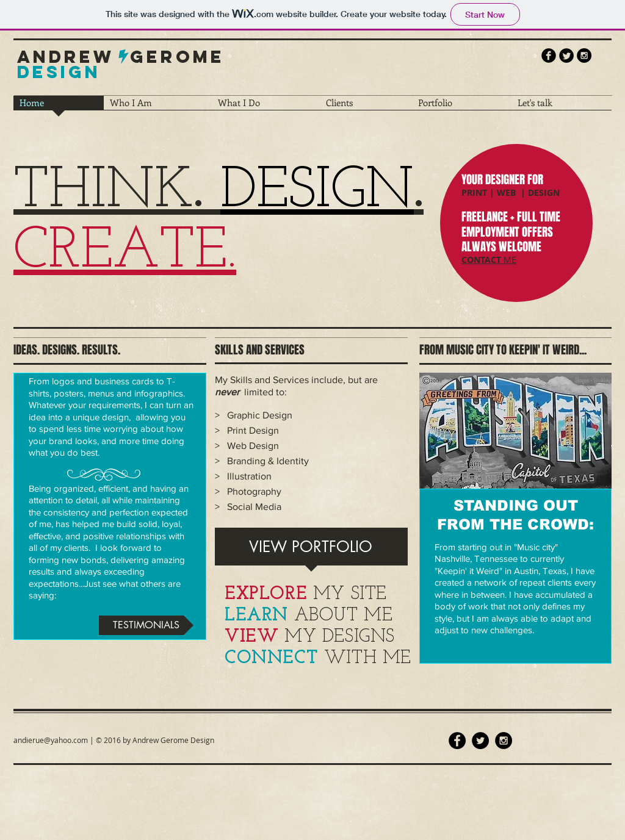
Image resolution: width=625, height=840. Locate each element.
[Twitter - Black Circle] (480, 741)
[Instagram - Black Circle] (584, 56)
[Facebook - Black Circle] (457, 741)
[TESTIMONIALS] (146, 625)
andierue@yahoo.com (51, 740)
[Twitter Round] (566, 56)
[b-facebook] (549, 56)
